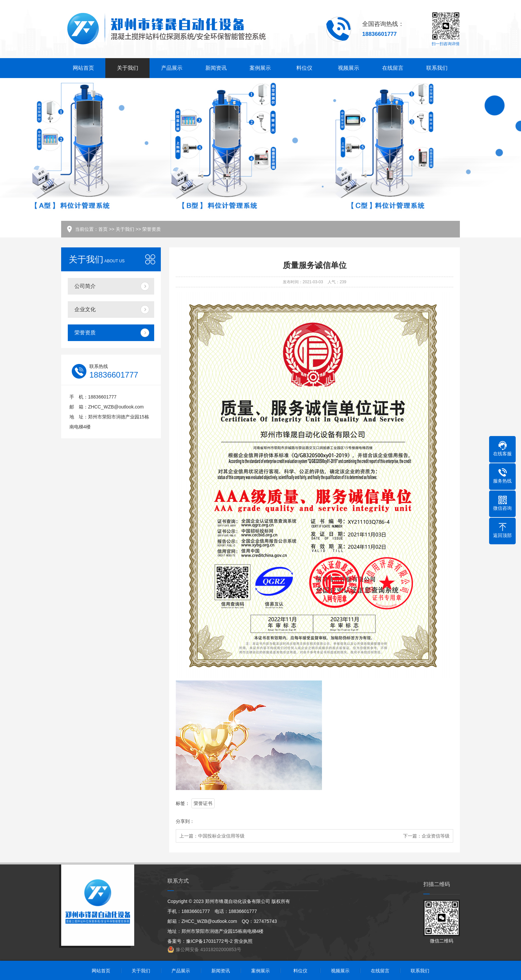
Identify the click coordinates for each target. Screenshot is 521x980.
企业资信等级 (436, 836)
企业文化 (85, 309)
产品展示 (172, 68)
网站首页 (83, 68)
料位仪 (304, 68)
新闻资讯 (216, 68)
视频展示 (349, 68)
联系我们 (437, 68)
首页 (103, 229)
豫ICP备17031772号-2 (209, 941)
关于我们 (128, 68)
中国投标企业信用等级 (221, 836)
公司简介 (85, 286)
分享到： (185, 821)
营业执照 (243, 941)
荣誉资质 (152, 229)
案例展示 (260, 68)
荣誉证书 (203, 803)
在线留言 (393, 68)
